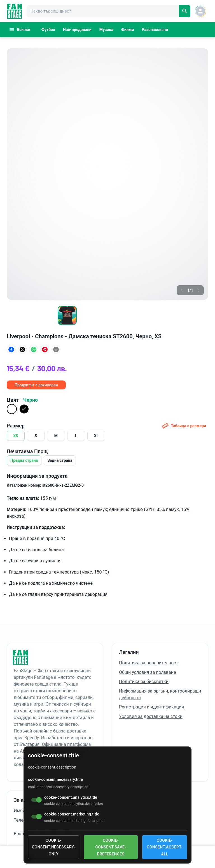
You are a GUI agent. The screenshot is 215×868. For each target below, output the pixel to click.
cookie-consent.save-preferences (111, 847)
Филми (128, 30)
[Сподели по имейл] (56, 349)
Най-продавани (77, 30)
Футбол (48, 30)
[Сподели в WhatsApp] (34, 349)
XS (16, 436)
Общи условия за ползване (148, 672)
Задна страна (60, 460)
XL (96, 436)
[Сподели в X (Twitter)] (22, 349)
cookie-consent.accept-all (165, 847)
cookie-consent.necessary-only (54, 847)
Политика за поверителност (149, 663)
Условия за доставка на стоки (151, 716)
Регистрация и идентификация (151, 707)
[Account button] (200, 11)
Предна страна (24, 460)
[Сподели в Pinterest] (45, 349)
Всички (20, 30)
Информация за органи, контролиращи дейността (160, 694)
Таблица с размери (184, 426)
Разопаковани (155, 30)
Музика (106, 30)
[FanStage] (14, 11)
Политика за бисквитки (144, 682)
